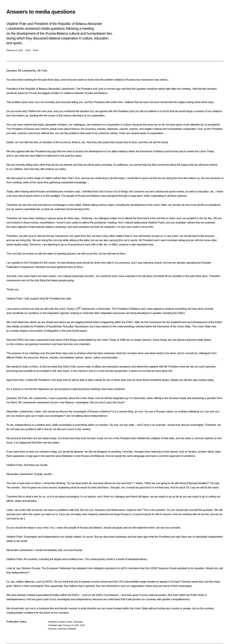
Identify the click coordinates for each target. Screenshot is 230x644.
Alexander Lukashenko (61, 89)
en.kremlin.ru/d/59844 (67, 629)
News (70, 622)
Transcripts (78, 622)
